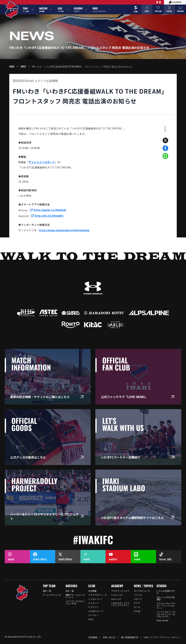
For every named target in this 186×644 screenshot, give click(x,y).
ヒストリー (93, 607)
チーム (137, 607)
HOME (12, 66)
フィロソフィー (95, 599)
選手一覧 (47, 591)
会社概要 (92, 591)
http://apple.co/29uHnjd (50, 210)
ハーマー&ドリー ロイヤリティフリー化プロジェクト (166, 614)
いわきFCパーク (96, 611)
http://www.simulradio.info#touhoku (64, 230)
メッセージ (93, 603)
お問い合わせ (109, 637)
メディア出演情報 (46, 81)
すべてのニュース (142, 591)
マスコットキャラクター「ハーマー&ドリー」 (166, 606)
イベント (138, 595)
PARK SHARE (162, 620)
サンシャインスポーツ (42, 162)
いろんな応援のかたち (166, 592)
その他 (137, 611)
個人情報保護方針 (130, 637)
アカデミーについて (120, 591)
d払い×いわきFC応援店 (166, 598)
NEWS (23, 66)
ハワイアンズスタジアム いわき (75, 602)
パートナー (93, 615)
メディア (138, 599)
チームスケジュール (52, 595)
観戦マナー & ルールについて (75, 596)
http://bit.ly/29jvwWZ (49, 216)
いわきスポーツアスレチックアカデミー (120, 604)
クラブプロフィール (98, 595)
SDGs (91, 619)
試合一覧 (70, 591)
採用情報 (93, 637)
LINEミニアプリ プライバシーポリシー (162, 637)
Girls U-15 (116, 599)
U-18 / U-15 (117, 595)
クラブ (137, 603)
